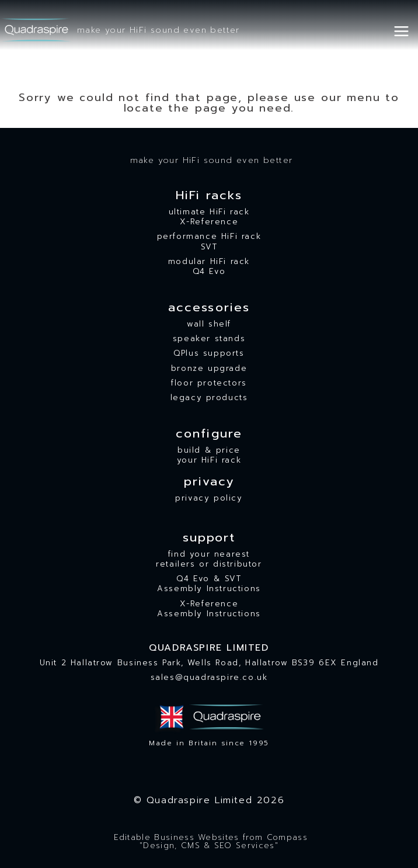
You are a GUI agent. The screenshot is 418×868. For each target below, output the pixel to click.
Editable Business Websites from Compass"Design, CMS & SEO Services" (209, 842)
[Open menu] (405, 29)
